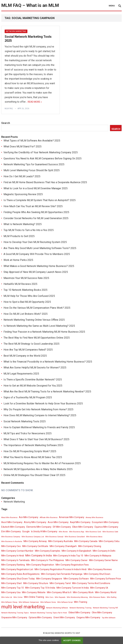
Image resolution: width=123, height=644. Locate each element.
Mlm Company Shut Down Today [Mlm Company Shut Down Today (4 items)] (18, 579)
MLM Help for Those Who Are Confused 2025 (29, 296)
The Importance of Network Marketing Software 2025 (33, 445)
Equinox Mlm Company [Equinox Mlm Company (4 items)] (106, 527)
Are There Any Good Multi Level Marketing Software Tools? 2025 (40, 248)
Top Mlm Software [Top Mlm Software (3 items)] (109, 618)
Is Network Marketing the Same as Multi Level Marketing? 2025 (39, 326)
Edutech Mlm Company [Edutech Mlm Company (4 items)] (13, 527)
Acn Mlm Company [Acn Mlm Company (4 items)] (29, 517)
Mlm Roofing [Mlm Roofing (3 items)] (112, 597)
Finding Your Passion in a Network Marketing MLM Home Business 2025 (44, 332)
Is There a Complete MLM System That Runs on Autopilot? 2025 (40, 200)
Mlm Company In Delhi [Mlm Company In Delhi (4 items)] (104, 551)
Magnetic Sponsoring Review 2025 (23, 194)
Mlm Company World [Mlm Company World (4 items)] (106, 592)
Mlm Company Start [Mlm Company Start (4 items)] (12, 583)
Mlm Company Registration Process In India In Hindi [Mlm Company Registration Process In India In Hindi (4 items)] (61, 569)
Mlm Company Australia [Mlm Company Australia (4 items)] (60, 541)
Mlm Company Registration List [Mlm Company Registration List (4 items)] (17, 569)
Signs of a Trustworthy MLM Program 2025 (28, 397)
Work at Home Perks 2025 (18, 260)
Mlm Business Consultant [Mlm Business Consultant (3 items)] (75, 537)
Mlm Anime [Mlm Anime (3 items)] (63, 532)
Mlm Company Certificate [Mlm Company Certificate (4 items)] (35, 546)
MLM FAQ (9, 109)
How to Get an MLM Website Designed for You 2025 (33, 386)
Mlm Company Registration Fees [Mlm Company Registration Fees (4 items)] (72, 565)
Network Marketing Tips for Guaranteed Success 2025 (34, 164)
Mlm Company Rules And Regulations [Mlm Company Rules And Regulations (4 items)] (20, 574)
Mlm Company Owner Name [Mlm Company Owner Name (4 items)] (103, 560)
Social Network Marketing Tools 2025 (25, 421)
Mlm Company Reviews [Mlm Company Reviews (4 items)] (100, 569)
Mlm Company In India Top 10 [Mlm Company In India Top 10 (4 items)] (68, 556)
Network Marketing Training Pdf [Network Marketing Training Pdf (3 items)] (105, 608)
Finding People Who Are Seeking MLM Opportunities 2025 (36, 212)
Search (6, 123)
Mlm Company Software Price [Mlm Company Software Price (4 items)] (106, 579)
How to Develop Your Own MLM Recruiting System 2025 (35, 242)
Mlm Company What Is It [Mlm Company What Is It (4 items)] (59, 592)
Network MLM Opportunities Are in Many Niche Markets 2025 (38, 469)
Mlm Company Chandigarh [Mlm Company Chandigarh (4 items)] (63, 546)
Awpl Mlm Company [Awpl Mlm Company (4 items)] (80, 522)
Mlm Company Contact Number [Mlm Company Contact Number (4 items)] (17, 551)
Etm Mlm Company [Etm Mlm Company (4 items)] (11, 531)
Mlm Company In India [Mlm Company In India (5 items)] (39, 555)
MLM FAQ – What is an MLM (30, 5)
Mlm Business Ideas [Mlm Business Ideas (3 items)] (94, 537)
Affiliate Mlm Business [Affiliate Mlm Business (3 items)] (49, 517)
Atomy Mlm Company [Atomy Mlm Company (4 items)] (35, 522)
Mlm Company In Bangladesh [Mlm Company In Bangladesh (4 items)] (76, 551)
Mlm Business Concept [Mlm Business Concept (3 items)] (54, 537)
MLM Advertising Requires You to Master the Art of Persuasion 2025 (42, 463)
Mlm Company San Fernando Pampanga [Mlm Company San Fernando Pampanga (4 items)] (62, 574)
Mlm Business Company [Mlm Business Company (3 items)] (11, 537)
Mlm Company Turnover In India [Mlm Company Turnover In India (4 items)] (73, 588)
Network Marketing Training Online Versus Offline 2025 (34, 320)
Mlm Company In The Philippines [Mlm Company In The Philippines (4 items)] (48, 560)
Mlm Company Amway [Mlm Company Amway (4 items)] (35, 541)
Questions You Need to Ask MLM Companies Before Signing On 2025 (43, 158)
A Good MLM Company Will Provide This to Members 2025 (37, 254)
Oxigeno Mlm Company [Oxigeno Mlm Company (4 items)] (88, 617)
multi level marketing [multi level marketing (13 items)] (23, 607)
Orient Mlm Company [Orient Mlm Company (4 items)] (64, 617)
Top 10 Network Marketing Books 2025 (25, 290)
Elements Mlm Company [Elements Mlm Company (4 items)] (39, 527)
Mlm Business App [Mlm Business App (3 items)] (77, 532)
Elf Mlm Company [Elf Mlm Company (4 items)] (62, 527)
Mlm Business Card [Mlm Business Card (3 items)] (93, 532)
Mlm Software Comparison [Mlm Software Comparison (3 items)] (29, 602)
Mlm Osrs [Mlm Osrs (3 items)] (49, 597)
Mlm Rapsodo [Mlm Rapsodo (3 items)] (60, 597)
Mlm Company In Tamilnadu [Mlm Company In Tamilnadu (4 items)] (15, 560)
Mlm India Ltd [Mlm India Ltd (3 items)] (7, 597)
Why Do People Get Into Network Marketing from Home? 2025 (38, 409)
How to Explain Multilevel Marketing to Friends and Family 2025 (39, 427)
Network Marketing (16, 31)
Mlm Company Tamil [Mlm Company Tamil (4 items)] (60, 583)
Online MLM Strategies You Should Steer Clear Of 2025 (34, 475)
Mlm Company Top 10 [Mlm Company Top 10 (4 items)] (12, 588)
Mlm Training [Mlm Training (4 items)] (81, 602)
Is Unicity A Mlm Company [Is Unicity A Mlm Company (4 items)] (44, 531)
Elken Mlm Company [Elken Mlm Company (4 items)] (83, 527)
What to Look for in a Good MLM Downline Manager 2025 (36, 188)
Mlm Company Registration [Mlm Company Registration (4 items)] (40, 565)
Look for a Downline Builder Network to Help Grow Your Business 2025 (43, 404)
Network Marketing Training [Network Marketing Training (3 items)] (80, 608)
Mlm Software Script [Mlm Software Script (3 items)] (65, 602)
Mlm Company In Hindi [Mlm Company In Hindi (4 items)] (13, 556)
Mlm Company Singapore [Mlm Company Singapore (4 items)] (49, 579)
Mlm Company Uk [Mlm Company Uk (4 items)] (99, 588)
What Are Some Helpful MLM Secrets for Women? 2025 (35, 368)
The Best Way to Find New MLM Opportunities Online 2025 (37, 338)
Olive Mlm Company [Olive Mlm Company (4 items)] (102, 613)
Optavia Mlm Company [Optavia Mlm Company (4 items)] (40, 617)
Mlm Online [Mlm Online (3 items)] (18, 597)
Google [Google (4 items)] (26, 531)
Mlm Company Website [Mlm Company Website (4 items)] (34, 592)
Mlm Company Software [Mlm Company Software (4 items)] (76, 579)
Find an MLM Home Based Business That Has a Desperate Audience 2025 (45, 182)
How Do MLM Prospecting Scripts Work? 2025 (30, 451)
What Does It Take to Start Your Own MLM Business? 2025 (36, 439)
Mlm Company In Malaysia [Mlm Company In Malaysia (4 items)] (98, 556)
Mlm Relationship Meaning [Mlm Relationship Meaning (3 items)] (77, 597)
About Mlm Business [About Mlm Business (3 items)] (9, 517)
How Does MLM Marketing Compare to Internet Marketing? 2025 (40, 415)
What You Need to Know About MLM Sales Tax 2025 (33, 457)
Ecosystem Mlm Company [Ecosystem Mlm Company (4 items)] (105, 522)
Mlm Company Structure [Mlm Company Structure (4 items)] (36, 583)
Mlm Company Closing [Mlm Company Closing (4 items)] (90, 546)
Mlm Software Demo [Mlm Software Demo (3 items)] (48, 602)
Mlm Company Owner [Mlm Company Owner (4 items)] (77, 560)
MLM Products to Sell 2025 (19, 236)
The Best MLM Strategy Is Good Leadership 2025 (31, 344)
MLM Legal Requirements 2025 (21, 374)
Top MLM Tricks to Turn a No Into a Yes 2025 (29, 230)
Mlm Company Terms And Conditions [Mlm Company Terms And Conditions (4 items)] (91, 583)
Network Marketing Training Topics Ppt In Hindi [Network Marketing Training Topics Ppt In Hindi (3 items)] (49, 613)
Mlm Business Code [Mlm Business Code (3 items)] (110, 532)
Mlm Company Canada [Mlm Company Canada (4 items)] (86, 541)
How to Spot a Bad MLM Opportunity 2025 (27, 302)
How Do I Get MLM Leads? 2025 (22, 176)
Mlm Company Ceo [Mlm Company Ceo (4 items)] (11, 546)
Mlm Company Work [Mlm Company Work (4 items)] (83, 592)
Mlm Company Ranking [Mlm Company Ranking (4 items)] (13, 565)
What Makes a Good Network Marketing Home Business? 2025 (39, 266)
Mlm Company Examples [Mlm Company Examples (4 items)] (48, 551)
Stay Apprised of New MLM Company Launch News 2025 (36, 272)
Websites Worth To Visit (67, 633)
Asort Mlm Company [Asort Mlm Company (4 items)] (12, 522)
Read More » (35, 102)
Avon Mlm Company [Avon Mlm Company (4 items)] (58, 522)
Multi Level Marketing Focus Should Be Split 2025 (32, 170)
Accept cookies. (72, 640)
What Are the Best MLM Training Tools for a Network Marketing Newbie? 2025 (47, 392)
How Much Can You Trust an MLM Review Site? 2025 (33, 206)
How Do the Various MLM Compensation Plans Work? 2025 (37, 308)
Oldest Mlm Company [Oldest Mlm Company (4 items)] (79, 613)
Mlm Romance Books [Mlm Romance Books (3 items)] (97, 597)
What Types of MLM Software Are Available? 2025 (32, 141)
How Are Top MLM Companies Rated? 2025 (28, 350)
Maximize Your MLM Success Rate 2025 (26, 278)
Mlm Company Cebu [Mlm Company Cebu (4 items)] (109, 541)
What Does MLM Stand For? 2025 (23, 146)
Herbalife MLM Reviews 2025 (20, 284)
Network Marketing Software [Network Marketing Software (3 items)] (57, 608)
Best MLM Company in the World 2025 (25, 356)
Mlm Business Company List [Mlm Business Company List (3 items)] (33, 537)
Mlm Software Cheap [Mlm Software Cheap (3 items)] (9, 602)
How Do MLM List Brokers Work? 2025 (26, 314)
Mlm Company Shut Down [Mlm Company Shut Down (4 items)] (97, 574)
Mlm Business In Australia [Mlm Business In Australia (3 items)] (12, 541)
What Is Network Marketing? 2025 (23, 224)
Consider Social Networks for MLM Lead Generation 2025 (36, 218)
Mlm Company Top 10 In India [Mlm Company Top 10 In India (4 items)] (40, 588)
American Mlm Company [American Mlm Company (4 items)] (72, 517)
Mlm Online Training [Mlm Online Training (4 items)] (34, 597)
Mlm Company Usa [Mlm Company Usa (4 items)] (11, 592)
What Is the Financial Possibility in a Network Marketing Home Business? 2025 (48, 362)
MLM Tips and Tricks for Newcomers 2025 (28, 433)
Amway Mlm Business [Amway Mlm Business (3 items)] (94, 517)
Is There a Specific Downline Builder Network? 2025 (33, 380)
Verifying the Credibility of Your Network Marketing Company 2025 (41, 152)
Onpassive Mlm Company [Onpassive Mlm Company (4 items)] (14, 617)
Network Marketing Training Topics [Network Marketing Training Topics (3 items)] (15, 613)
